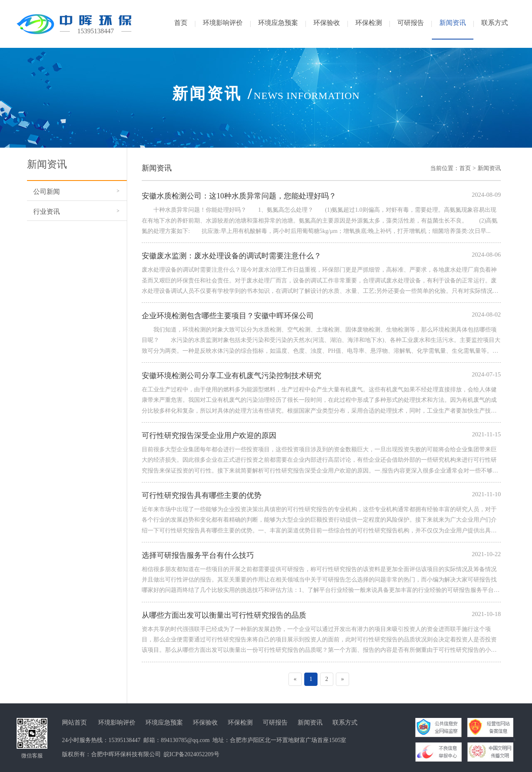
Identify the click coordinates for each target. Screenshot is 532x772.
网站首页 (74, 723)
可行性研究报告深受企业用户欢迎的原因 (209, 435)
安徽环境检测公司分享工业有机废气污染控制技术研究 (232, 376)
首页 (465, 168)
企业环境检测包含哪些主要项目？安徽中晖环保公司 (228, 316)
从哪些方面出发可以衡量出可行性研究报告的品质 (224, 615)
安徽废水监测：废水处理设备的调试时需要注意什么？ (232, 256)
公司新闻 (47, 192)
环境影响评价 (117, 723)
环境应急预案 (164, 723)
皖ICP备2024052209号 (192, 754)
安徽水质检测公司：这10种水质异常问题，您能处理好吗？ (239, 196)
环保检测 (240, 723)
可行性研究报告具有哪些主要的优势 (202, 495)
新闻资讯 (489, 168)
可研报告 (275, 723)
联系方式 (345, 723)
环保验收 (205, 723)
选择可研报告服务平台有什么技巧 (198, 555)
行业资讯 (47, 212)
